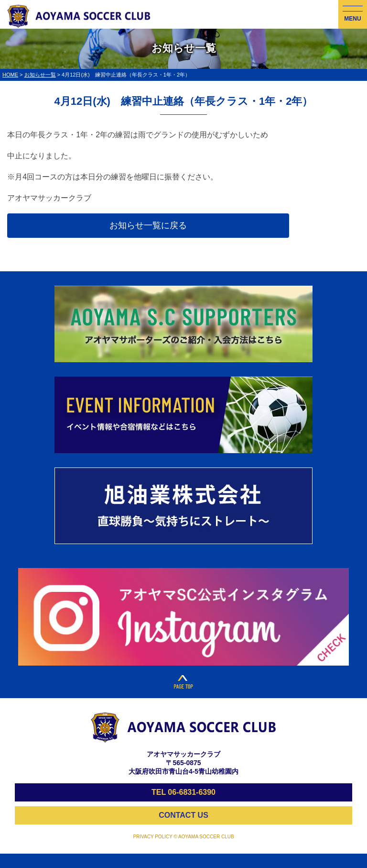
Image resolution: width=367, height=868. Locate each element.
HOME (10, 75)
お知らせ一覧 (40, 75)
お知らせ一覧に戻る (148, 225)
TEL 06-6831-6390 (183, 792)
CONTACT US (183, 815)
